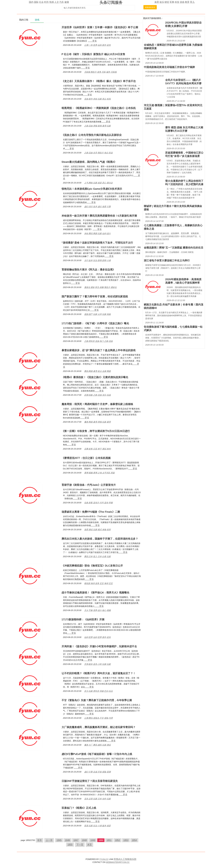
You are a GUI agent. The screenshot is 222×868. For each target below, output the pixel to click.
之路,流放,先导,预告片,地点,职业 (98, 153)
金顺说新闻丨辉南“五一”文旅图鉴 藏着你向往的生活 (174, 248)
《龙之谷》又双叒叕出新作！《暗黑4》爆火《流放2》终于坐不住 (99, 81)
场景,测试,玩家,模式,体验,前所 (97, 530)
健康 (67, 2)
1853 (126, 840)
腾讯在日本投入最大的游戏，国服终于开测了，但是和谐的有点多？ (100, 539)
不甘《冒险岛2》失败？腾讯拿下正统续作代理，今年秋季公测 (97, 700)
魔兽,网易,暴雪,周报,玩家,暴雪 (97, 422)
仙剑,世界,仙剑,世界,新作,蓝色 (97, 637)
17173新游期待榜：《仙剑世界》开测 (83, 620)
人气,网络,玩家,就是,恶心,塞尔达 (98, 183)
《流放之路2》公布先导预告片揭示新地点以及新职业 (92, 135)
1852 (118, 840)
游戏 (182, 2)
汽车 (62, 2)
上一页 (49, 840)
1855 (70, 845)
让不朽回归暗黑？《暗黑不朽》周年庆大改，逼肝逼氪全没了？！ (99, 673)
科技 (177, 2)
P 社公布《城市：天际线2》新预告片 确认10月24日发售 (93, 54)
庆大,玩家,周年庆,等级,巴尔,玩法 (98, 691)
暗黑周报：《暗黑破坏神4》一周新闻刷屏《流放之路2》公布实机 (99, 108)
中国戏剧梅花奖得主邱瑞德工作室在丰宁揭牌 (169, 67)
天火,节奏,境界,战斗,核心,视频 (97, 610)
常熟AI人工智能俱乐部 (125, 859)
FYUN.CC (104, 859)
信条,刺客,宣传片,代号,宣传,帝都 (98, 503)
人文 (57, 2)
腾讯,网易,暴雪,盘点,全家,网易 (97, 371)
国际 (36, 2)
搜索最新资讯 (150, 7)
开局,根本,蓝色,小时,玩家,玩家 (97, 664)
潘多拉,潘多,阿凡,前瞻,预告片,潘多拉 (100, 287)
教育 (187, 2)
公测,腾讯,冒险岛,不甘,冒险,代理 (98, 718)
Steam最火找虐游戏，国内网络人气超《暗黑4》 (89, 162)
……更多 (92, 41)
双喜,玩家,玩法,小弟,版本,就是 (97, 826)
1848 (84, 840)
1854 (134, 840)
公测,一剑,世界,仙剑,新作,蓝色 (97, 45)
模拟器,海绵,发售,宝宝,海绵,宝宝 (98, 583)
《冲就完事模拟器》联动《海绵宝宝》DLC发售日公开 (92, 566)
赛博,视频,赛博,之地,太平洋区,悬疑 (99, 473)
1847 (76, 840)
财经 (167, 2)
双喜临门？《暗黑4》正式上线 (79, 808)
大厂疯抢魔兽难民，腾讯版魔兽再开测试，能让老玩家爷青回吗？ (99, 727)
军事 (172, 2)
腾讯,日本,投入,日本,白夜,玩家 (97, 556)
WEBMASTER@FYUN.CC (118, 862)
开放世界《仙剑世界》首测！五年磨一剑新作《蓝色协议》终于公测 (100, 27)
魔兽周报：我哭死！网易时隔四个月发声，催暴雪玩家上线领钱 (97, 404)
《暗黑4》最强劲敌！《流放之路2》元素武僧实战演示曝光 (95, 377)
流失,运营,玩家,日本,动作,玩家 (97, 799)
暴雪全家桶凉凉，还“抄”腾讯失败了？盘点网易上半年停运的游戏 (99, 350)
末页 (89, 845)
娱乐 (162, 2)
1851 (109, 840)
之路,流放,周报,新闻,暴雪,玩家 (97, 126)
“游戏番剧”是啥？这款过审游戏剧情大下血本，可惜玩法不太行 (97, 243)
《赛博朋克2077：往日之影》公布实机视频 (86, 458)
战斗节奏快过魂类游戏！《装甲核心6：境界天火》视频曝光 (95, 593)
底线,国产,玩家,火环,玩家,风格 (97, 314)
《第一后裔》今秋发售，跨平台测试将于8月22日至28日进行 (96, 431)
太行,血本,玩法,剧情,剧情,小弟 (97, 260)
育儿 (192, 2)
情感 (52, 2)
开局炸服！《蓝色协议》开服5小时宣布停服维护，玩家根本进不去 (99, 646)
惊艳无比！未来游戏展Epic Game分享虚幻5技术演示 (92, 189)
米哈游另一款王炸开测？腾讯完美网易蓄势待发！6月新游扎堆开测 (99, 216)
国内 (31, 2)
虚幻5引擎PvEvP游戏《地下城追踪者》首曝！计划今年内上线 (97, 754)
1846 (68, 840)
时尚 (46, 2)
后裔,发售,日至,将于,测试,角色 (97, 449)
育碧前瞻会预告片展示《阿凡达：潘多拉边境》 (88, 270)
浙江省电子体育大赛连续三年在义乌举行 (167, 261)
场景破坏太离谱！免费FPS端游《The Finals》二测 (91, 512)
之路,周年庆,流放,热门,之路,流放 (98, 341)
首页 (40, 840)
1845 (59, 840)
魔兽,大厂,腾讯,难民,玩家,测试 (97, 745)
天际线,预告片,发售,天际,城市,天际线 (100, 72)
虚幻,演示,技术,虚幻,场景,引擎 (97, 207)
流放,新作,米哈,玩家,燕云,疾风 (97, 99)
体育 (157, 2)
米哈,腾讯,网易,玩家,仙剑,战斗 (97, 233)
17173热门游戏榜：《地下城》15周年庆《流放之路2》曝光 (95, 323)
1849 (93, 840)
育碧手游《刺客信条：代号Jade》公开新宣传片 (89, 485)
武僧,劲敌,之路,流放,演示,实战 (97, 395)
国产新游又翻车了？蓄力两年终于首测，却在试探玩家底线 (95, 297)
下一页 (80, 845)
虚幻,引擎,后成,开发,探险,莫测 (97, 772)
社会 (41, 2)
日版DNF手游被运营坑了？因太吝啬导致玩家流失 (90, 781)
